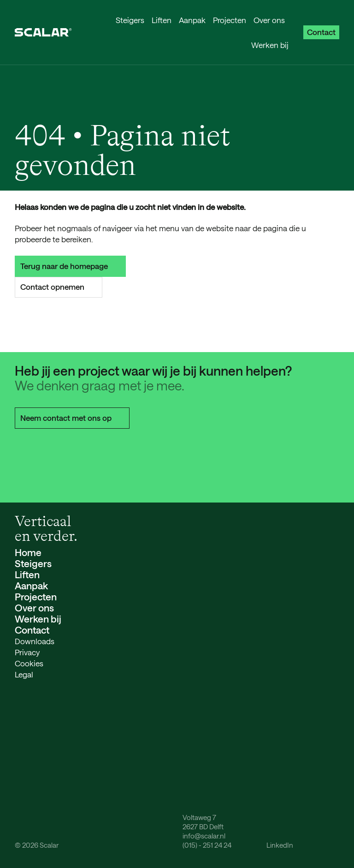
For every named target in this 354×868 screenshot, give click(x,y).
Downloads (35, 641)
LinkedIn (280, 845)
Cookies (29, 663)
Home (28, 552)
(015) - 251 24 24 (207, 845)
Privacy (27, 652)
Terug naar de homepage (70, 266)
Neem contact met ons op (72, 418)
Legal (24, 674)
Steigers (130, 20)
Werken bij (270, 45)
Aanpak (192, 20)
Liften (162, 20)
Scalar (49, 845)
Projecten (230, 20)
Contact (321, 32)
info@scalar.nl (204, 836)
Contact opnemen (59, 287)
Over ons (269, 20)
